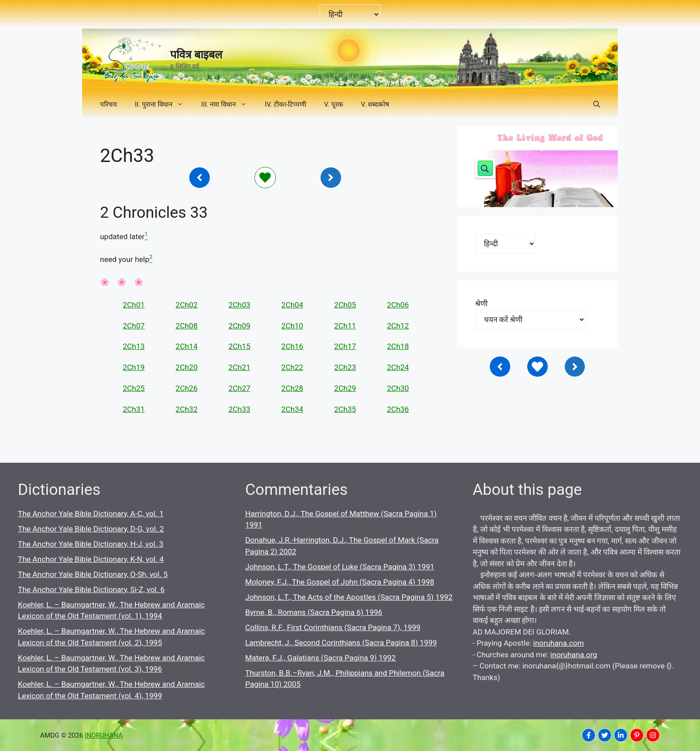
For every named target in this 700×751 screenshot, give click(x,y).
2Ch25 (134, 388)
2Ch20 (186, 367)
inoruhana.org (574, 655)
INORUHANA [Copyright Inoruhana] (104, 735)
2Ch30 (398, 388)
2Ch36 (398, 409)
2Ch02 (186, 305)
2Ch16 (292, 346)
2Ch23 (345, 367)
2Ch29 (345, 388)
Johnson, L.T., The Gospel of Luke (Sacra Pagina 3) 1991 (340, 567)
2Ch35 (345, 409)
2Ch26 (186, 388)
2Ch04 (292, 305)
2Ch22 (292, 367)
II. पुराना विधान (164, 104)
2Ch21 (240, 367)
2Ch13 (134, 346)
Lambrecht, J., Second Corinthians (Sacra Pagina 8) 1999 (341, 643)
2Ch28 (292, 388)
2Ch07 (134, 326)
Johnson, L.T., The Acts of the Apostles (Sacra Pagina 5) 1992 (349, 597)
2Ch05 (345, 305)
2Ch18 (398, 346)
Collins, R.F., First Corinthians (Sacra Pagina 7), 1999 (333, 627)
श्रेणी (481, 303)
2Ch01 (134, 305)
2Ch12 (398, 326)
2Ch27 (240, 388)
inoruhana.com (558, 643)
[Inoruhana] (200, 178)
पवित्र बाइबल (196, 55)
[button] (597, 104)
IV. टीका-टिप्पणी (285, 104)
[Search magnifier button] (485, 168)
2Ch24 (398, 367)
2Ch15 (240, 346)
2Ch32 (186, 409)
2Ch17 (345, 346)
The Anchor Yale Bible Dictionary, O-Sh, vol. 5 (93, 574)
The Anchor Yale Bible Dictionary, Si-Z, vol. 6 (91, 589)
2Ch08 (186, 326)
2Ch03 (240, 305)
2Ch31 (134, 409)
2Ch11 (345, 326)
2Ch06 (398, 305)
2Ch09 (240, 326)
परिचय (108, 104)
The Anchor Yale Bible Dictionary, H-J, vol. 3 (91, 544)
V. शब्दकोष (375, 104)
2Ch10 (292, 326)
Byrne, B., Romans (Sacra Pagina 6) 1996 (314, 612)
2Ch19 (134, 367)
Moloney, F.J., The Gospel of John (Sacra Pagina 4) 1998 (340, 582)
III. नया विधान (229, 104)
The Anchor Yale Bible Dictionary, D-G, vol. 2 (91, 529)
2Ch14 (186, 346)
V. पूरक (334, 104)
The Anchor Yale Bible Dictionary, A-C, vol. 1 (91, 514)
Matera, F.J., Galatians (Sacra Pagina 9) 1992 (320, 658)
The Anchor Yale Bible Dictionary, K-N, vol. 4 (91, 559)
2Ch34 (292, 409)
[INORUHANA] (589, 735)
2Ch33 (240, 409)
